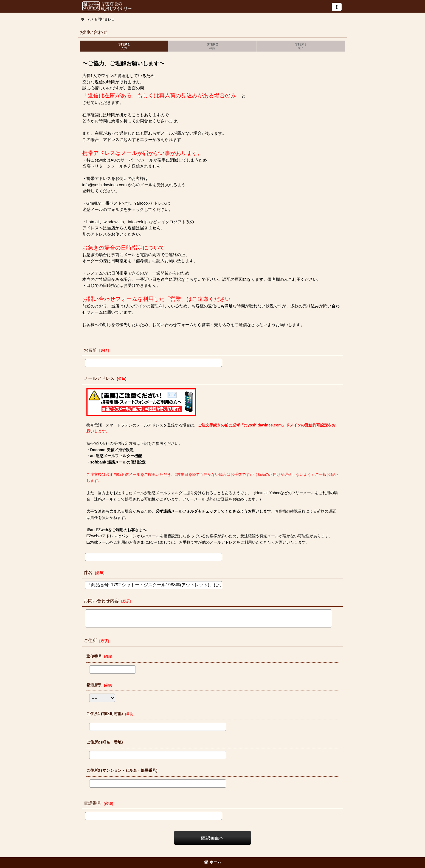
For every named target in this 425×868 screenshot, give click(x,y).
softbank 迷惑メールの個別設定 (118, 462)
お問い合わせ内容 (101, 601)
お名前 (90, 350)
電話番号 (92, 803)
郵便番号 (94, 656)
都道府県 (94, 685)
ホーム (212, 862)
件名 (88, 572)
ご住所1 (105, 714)
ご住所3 (122, 770)
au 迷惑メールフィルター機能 (116, 456)
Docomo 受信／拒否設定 (112, 450)
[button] (337, 7)
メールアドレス (99, 378)
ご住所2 (105, 742)
